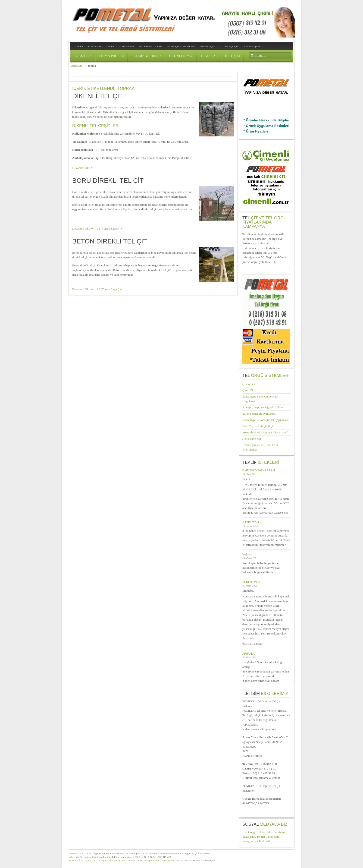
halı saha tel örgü (97, 860)
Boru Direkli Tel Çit (108, 181)
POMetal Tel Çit (77, 853)
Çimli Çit (248, 390)
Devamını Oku (81, 168)
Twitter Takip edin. (268, 837)
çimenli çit (249, 384)
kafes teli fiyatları (117, 860)
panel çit (131, 860)
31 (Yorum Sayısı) (108, 229)
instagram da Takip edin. (257, 841)
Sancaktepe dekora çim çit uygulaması (266, 420)
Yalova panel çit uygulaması (259, 414)
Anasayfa (77, 66)
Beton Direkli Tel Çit (110, 241)
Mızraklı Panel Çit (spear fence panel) (265, 432)
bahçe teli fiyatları (78, 860)
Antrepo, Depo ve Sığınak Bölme (263, 407)
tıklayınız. (264, 243)
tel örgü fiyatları (152, 860)
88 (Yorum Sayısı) (108, 289)
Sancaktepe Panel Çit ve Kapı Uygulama (260, 399)
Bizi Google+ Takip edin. (258, 832)
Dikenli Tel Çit (98, 96)
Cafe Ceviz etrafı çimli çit (258, 426)
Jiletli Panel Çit (252, 439)
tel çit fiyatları (168, 860)
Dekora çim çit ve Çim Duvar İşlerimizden (260, 447)
